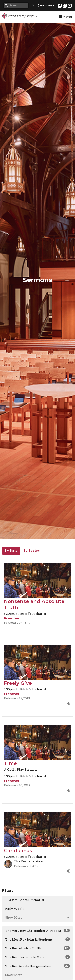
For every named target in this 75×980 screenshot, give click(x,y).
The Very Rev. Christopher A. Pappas (37, 931)
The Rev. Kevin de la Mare (37, 957)
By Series (32, 551)
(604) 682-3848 (43, 5)
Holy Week (14, 909)
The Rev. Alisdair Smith (37, 948)
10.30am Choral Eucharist (25, 900)
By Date (11, 551)
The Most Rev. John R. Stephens (37, 939)
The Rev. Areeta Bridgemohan (37, 966)
